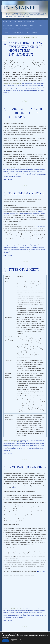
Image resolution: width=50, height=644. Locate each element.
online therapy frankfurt (27, 85)
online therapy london (38, 85)
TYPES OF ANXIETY (24, 270)
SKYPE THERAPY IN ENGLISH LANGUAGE (30, 90)
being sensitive (36, 168)
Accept (6, 641)
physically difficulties (34, 246)
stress (42, 90)
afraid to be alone (25, 440)
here (38, 572)
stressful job (6, 92)
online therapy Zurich (33, 87)
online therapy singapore (21, 87)
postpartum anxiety (12, 614)
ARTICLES (35, 33)
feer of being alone (20, 444)
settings (6, 637)
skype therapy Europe (40, 89)
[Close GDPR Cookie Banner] (20, 641)
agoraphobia (24, 244)
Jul (5, 43)
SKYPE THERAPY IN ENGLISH (11, 90)
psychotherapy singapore (9, 175)
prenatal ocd (6, 249)
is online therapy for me (38, 84)
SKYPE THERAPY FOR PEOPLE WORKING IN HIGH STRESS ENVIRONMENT (25, 49)
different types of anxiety (30, 442)
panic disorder (22, 447)
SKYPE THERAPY (30, 89)
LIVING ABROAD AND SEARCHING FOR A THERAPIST (26, 113)
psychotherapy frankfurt (23, 173)
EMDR (5, 29)
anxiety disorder (40, 227)
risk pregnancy (32, 249)
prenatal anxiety (30, 248)
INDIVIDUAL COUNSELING (26, 22)
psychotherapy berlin (12, 173)
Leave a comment (8, 95)
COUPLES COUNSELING (10, 25)
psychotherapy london (34, 173)
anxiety (23, 84)
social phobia (7, 450)
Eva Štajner (20, 8)
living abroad (10, 445)
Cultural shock (9, 170)
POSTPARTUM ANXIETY (27, 468)
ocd (13, 85)
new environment (11, 171)
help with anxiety (38, 170)
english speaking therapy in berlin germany (23, 170)
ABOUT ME (13, 22)
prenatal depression (39, 248)
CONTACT (19, 29)
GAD (26, 444)
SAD (27, 447)
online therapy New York (9, 87)
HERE (14, 488)
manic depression (8, 85)
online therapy (18, 85)
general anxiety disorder (34, 444)
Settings (14, 641)
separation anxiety (33, 447)
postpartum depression (13, 248)
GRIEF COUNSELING (26, 25)
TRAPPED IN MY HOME (26, 194)
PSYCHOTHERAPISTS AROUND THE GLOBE (16, 33)
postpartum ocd (22, 248)
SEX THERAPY (39, 25)
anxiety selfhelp (28, 168)
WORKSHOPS (29, 29)
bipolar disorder (28, 84)
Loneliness (16, 445)
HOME (5, 22)
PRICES (12, 29)
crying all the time (12, 442)
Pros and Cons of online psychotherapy (16, 89)
